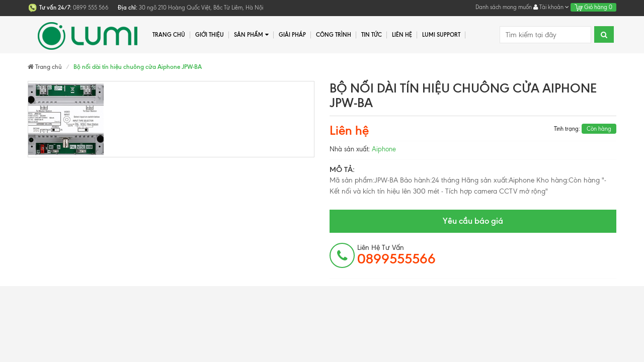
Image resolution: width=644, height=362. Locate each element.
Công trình (334, 35)
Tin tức (372, 35)
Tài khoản (551, 7)
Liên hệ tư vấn (396, 255)
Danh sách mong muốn (504, 7)
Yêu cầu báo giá (473, 221)
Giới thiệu (210, 35)
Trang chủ (169, 35)
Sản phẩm (251, 35)
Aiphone (384, 149)
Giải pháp (292, 35)
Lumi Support (441, 35)
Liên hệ (402, 35)
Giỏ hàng (593, 7)
